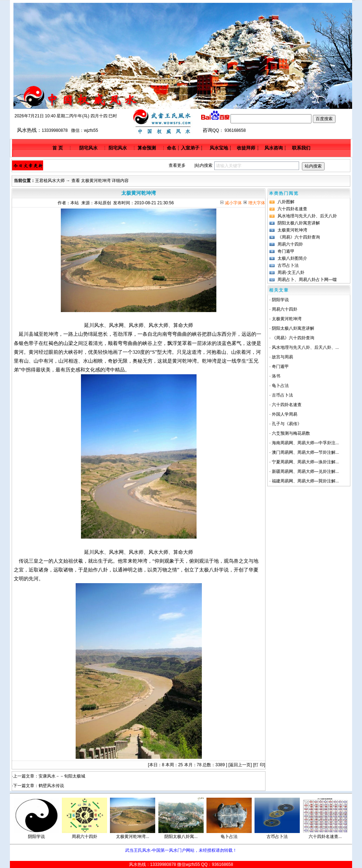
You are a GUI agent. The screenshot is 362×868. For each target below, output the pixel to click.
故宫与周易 (282, 357)
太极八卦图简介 (292, 258)
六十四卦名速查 (292, 209)
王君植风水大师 (50, 181)
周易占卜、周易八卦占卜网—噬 (307, 280)
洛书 (276, 376)
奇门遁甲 (286, 251)
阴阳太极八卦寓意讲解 (299, 223)
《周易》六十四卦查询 (299, 237)
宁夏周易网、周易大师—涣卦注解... (305, 462)
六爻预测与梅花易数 (291, 433)
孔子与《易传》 (287, 424)
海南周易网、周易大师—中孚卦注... (305, 443)
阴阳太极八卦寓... (181, 837)
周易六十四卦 (290, 244)
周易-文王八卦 (291, 272)
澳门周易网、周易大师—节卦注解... (305, 452)
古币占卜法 (288, 265)
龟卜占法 (280, 386)
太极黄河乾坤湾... (133, 837)
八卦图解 (286, 202)
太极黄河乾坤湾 (292, 230)
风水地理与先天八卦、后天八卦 (307, 216)
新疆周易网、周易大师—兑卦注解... (305, 471)
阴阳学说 (280, 300)
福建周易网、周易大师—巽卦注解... (305, 481)
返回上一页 (240, 765)
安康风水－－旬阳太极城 (62, 776)
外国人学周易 (285, 414)
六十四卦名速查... (325, 837)
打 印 (259, 765)
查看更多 (177, 165)
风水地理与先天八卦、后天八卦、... (305, 347)
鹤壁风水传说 (51, 786)
